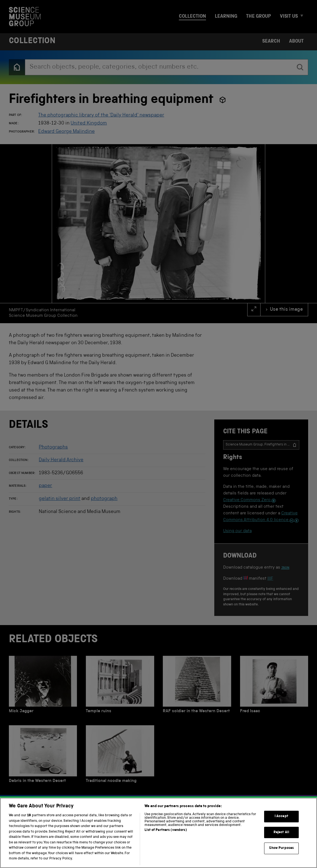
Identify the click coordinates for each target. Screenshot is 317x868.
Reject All (281, 858)
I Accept (281, 842)
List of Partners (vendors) (166, 855)
